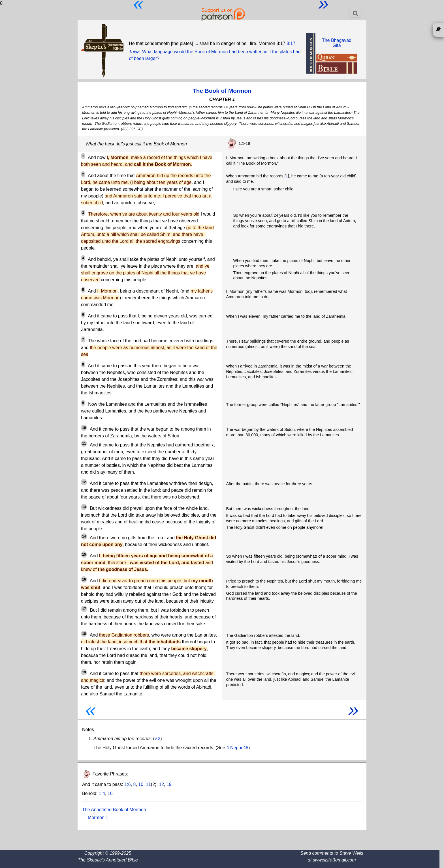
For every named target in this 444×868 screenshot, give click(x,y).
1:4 (102, 793)
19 (169, 784)
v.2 (157, 739)
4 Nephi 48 (237, 748)
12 (161, 784)
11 (148, 784)
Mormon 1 (98, 817)
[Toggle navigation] (356, 13)
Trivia (134, 52)
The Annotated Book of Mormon (114, 810)
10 (141, 784)
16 (110, 793)
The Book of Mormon (222, 91)
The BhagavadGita (337, 43)
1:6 (127, 784)
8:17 (291, 43)
